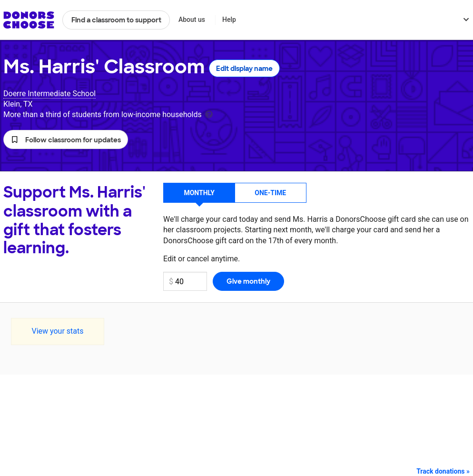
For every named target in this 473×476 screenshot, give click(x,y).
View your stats (57, 331)
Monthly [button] (199, 193)
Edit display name (244, 69)
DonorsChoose (29, 20)
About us (192, 20)
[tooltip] (209, 114)
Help (229, 20)
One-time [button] (270, 193)
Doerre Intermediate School (49, 94)
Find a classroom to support (116, 20)
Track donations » (443, 471)
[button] (66, 139)
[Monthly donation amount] (185, 281)
